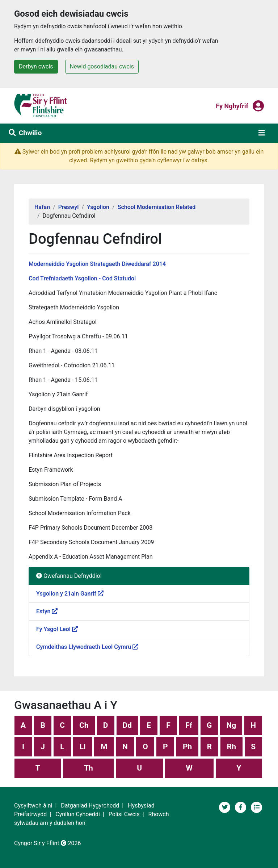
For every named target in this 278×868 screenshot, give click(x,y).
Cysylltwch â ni (33, 806)
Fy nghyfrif (232, 105)
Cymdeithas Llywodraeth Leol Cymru (87, 647)
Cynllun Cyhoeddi (78, 814)
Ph (187, 747)
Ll (83, 747)
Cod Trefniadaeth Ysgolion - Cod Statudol (82, 278)
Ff (189, 725)
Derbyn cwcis (36, 66)
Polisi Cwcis (124, 814)
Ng (231, 725)
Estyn (47, 611)
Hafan (42, 207)
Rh (231, 747)
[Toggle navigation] (262, 133)
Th (89, 768)
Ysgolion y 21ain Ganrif (70, 594)
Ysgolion (98, 207)
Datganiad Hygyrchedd (90, 806)
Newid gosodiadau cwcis (102, 66)
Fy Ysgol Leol (57, 629)
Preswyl (69, 207)
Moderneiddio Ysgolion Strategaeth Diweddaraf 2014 (97, 264)
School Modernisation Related (157, 207)
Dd (127, 725)
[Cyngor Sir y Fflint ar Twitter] (226, 807)
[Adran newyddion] (257, 807)
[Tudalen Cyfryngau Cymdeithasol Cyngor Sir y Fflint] (241, 807)
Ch (84, 725)
